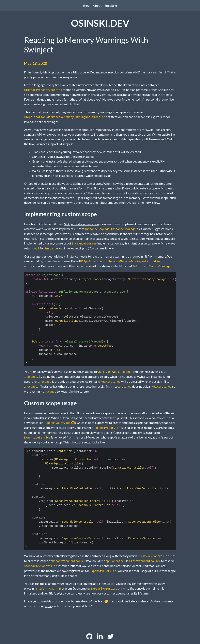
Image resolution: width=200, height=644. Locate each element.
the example (48, 584)
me (50, 606)
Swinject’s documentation (81, 224)
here (111, 248)
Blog (86, 5)
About (97, 5)
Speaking (111, 5)
